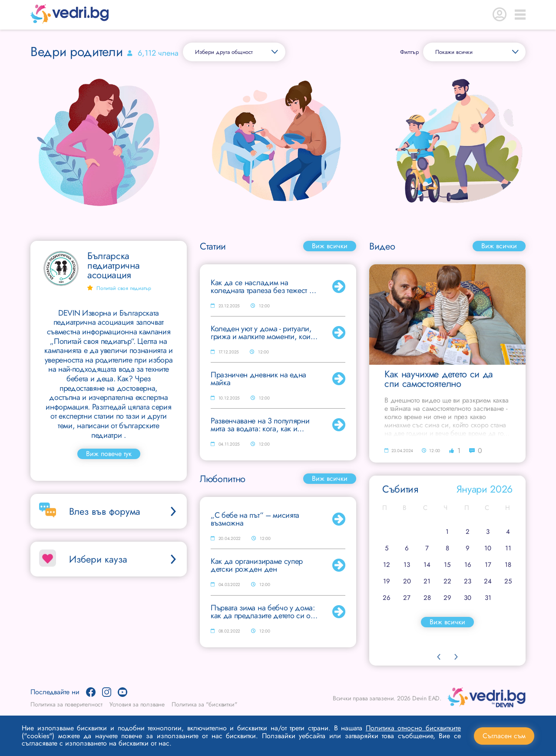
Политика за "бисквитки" (204, 704)
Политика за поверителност (66, 704)
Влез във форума (124, 511)
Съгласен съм (504, 736)
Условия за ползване (137, 704)
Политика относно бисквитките (413, 728)
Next (456, 657)
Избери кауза (124, 559)
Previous (439, 657)
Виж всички (330, 246)
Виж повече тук (109, 454)
